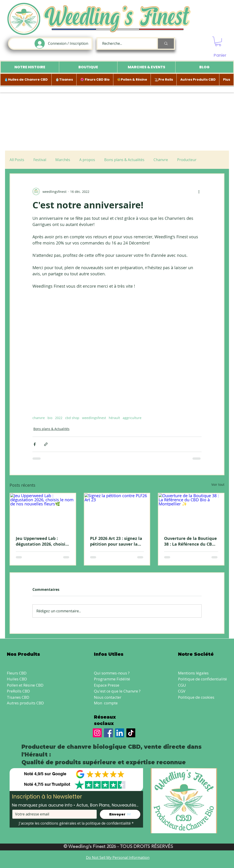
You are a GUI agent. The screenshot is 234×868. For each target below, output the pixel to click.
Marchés (63, 160)
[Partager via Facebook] (35, 444)
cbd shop (72, 418)
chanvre (39, 418)
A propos (87, 160)
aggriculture (132, 418)
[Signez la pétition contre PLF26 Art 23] (117, 512)
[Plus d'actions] (199, 191)
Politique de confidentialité (202, 679)
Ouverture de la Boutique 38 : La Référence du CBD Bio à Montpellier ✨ (190, 541)
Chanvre (161, 160)
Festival (40, 160)
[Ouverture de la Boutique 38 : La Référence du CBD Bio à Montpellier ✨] (191, 512)
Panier (220, 55)
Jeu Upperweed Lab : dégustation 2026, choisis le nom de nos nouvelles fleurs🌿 (42, 541)
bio (50, 418)
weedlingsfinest (94, 418)
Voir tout (218, 484)
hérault (114, 418)
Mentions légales (193, 673)
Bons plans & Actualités (124, 160)
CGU (182, 685)
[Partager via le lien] (46, 444)
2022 (59, 418)
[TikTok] (131, 733)
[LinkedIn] (120, 733)
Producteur (187, 160)
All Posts (17, 160)
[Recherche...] (125, 44)
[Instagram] (97, 733)
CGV (182, 691)
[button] (218, 41)
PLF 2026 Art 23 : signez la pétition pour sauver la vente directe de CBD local (116, 541)
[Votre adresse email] (53, 814)
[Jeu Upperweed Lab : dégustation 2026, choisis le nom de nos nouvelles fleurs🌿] (43, 512)
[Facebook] (108, 733)
